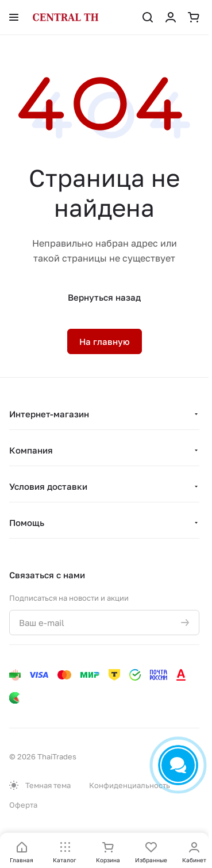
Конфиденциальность (130, 785)
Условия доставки (48, 486)
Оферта (23, 805)
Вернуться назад (104, 297)
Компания (31, 450)
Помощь (27, 523)
